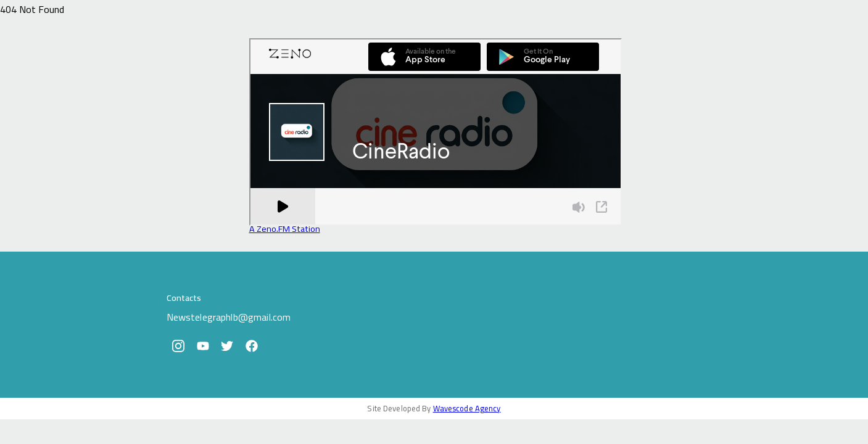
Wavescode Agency (467, 408)
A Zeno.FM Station (285, 229)
